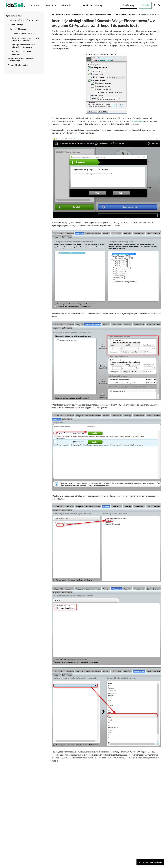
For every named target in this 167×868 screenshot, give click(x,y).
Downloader (137, 121)
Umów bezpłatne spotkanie (150, 862)
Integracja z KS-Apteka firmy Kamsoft (99, 14)
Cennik (79, 5)
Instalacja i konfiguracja (125, 14)
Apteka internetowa (73, 14)
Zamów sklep (152, 5)
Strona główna (57, 14)
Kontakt (111, 5)
